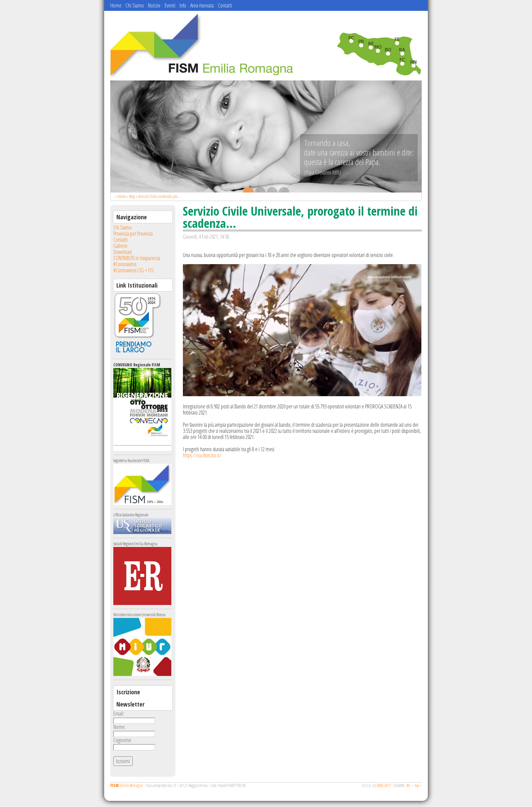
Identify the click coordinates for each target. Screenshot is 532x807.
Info (183, 5)
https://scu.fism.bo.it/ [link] (202, 455)
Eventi (170, 5)
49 (408, 785)
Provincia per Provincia (133, 234)
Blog (132, 196)
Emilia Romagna (127, 785)
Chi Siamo (135, 5)
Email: (119, 714)
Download (122, 252)
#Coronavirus (125, 264)
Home (116, 5)
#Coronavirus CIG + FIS (134, 270)
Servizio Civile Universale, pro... (159, 196)
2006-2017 (384, 785)
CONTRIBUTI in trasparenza (137, 258)
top (417, 785)
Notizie (154, 5)
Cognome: (123, 740)
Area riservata (202, 5)
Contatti (225, 5)
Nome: (119, 727)
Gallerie (120, 246)
